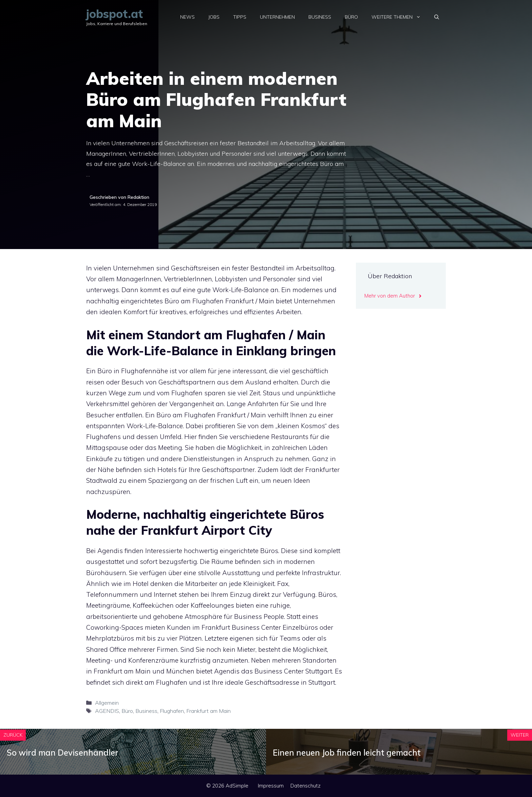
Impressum (271, 786)
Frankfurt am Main (208, 711)
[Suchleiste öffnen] (437, 17)
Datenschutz (306, 786)
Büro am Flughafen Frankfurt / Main (211, 415)
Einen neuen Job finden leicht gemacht (347, 753)
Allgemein (107, 703)
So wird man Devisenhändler (63, 753)
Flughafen (172, 711)
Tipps (240, 17)
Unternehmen (277, 17)
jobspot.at (115, 14)
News (187, 17)
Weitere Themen (400, 17)
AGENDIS (107, 711)
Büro (351, 17)
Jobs (214, 17)
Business (320, 17)
